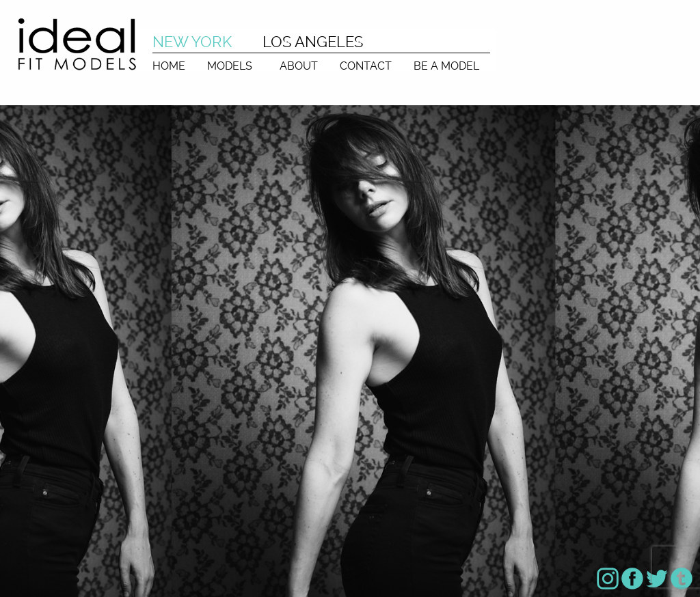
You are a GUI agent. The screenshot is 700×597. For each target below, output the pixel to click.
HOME (169, 66)
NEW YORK (192, 42)
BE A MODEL (446, 66)
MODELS (230, 66)
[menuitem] (169, 63)
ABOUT (299, 66)
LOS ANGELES (313, 42)
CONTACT (366, 66)
